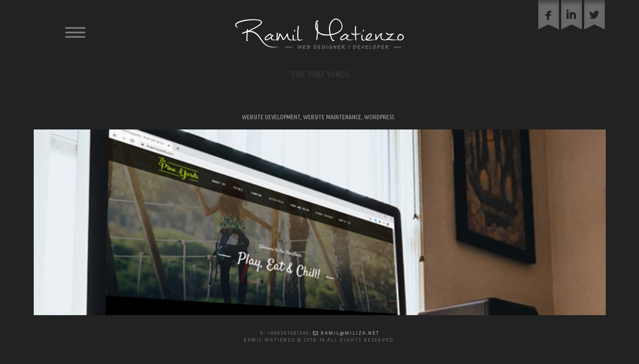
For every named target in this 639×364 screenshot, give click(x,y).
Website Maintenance (332, 117)
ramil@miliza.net (346, 333)
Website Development (271, 117)
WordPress (379, 117)
